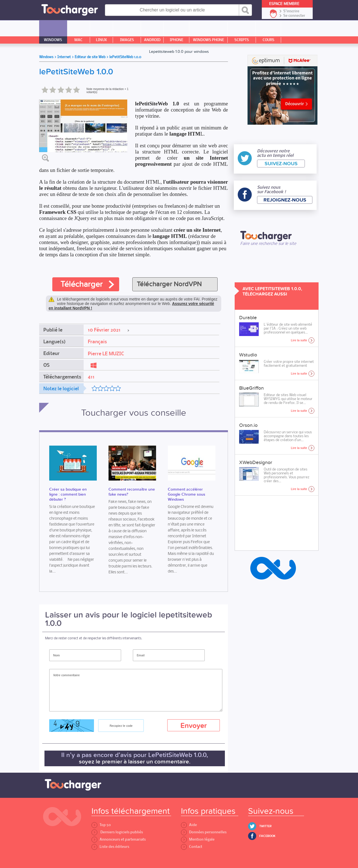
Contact (192, 847)
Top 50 (101, 825)
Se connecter (294, 16)
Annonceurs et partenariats (119, 839)
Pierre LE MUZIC (106, 354)
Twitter (265, 826)
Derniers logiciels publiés (117, 832)
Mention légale (198, 839)
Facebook (267, 836)
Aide (189, 825)
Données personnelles (204, 832)
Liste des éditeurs (110, 847)
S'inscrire (291, 11)
